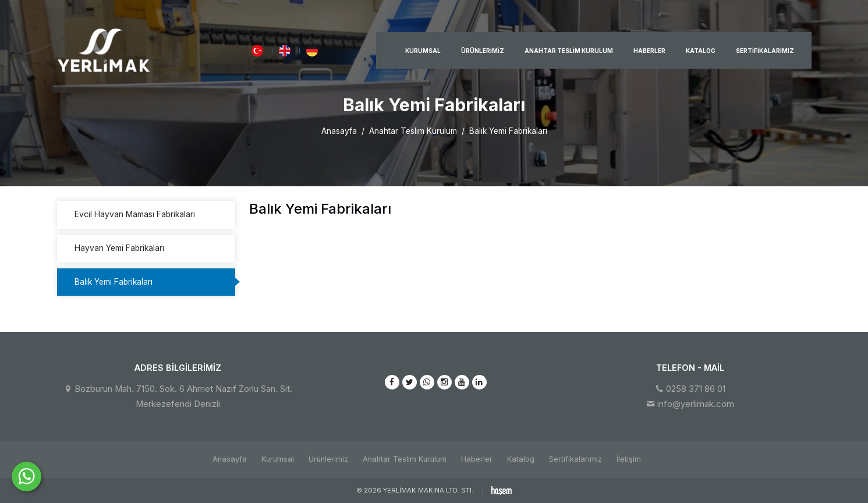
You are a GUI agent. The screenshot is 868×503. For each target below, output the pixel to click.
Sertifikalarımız (765, 51)
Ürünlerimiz (483, 51)
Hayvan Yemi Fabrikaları (119, 248)
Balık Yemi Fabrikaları (114, 282)
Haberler (649, 51)
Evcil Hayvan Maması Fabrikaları (135, 214)
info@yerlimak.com (696, 404)
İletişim (629, 459)
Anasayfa (339, 131)
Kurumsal (423, 51)
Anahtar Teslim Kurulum (569, 51)
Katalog (701, 51)
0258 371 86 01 (696, 389)
